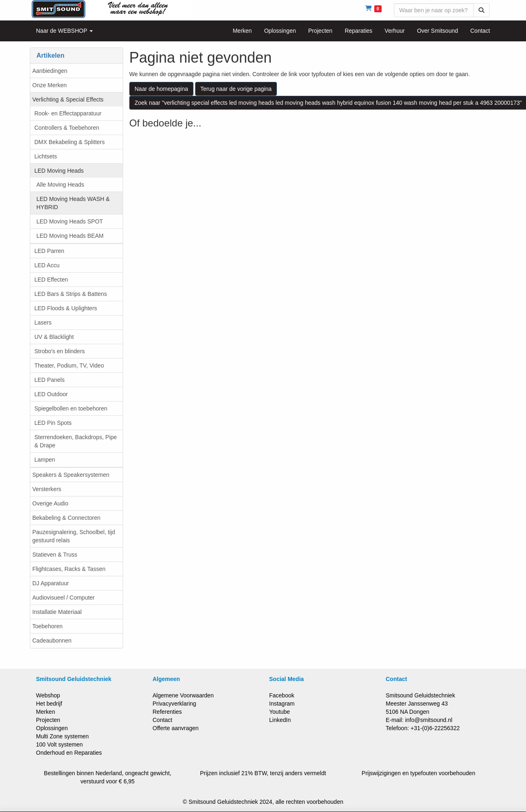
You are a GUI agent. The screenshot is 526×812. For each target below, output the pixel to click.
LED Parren (49, 251)
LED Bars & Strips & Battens (71, 294)
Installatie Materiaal (57, 612)
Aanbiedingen (50, 71)
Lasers (43, 323)
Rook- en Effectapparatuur (68, 113)
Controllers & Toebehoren (67, 128)
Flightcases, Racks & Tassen (69, 569)
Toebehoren (47, 626)
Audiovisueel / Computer (64, 598)
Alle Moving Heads (60, 185)
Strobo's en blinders (60, 351)
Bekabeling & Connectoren (66, 518)
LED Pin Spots (53, 423)
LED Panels (49, 380)
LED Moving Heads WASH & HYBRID (73, 203)
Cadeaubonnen (52, 641)
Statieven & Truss (55, 555)
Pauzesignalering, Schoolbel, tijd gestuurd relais (74, 536)
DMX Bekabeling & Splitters (70, 142)
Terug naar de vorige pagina (236, 89)
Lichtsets (46, 156)
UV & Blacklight (54, 337)
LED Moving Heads (59, 171)
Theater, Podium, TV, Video (69, 365)
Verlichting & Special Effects (68, 99)
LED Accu (47, 265)
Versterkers (47, 489)
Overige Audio (50, 503)
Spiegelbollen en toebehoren (71, 408)
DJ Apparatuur (51, 583)
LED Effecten (51, 280)
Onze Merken (49, 85)
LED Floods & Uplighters (66, 308)
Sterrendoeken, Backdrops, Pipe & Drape (76, 441)
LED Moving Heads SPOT (70, 221)
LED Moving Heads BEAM (70, 236)
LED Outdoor (51, 394)
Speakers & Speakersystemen (71, 475)
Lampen (45, 460)
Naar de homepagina (161, 89)
